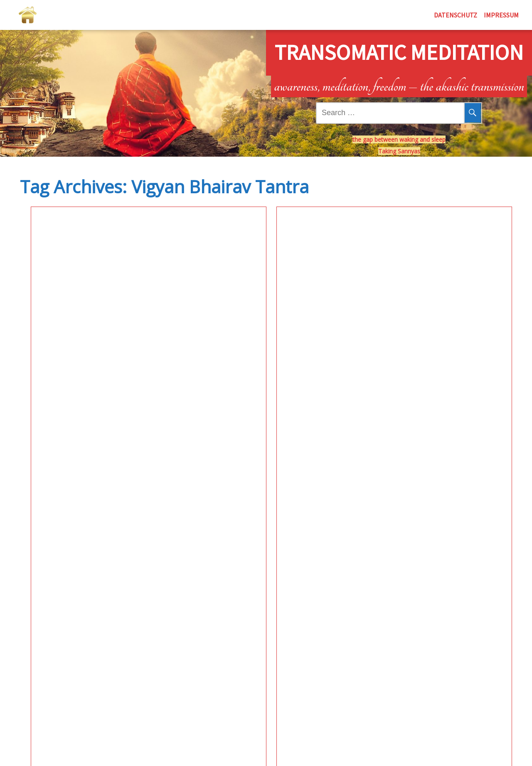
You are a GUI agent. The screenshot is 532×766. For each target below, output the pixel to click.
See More (99, 348)
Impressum (501, 15)
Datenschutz (456, 15)
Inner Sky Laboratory (76, 241)
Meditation (42, 266)
